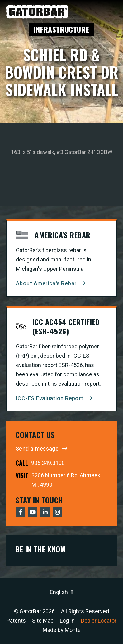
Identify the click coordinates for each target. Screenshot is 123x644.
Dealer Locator (99, 621)
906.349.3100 (48, 463)
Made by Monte (62, 630)
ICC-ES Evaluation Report (50, 398)
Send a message (37, 449)
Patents (16, 621)
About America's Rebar (46, 283)
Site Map (43, 621)
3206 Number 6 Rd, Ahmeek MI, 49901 (66, 480)
